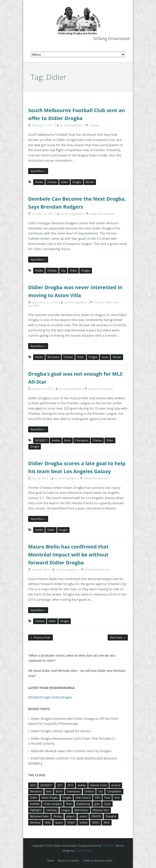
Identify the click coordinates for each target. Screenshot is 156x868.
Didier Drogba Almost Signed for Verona (61, 731)
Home (51, 861)
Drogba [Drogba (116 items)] (67, 798)
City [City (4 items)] (100, 791)
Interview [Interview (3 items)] (51, 810)
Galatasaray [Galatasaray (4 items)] (83, 804)
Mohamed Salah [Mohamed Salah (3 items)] (40, 816)
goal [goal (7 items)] (97, 804)
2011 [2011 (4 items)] (60, 785)
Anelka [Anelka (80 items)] (82, 785)
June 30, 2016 (40, 570)
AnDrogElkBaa (73, 125)
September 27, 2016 (45, 302)
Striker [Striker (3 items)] (71, 822)
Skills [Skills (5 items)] (48, 822)
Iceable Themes (84, 851)
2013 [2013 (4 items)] (70, 785)
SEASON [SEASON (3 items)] (96, 816)
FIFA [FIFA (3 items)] (97, 798)
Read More (38, 171)
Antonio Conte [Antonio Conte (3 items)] (99, 785)
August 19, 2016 (42, 389)
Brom (68, 440)
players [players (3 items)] (71, 816)
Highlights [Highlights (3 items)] (36, 810)
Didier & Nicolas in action (98, 861)
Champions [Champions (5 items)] (73, 791)
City (63, 271)
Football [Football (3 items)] (35, 804)
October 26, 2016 (43, 214)
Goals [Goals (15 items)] (107, 804)
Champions (82, 440)
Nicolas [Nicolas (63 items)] (58, 816)
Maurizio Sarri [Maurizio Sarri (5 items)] (101, 810)
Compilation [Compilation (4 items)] (114, 791)
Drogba (77, 182)
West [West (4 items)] (107, 822)
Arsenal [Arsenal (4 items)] (116, 785)
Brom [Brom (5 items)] (59, 791)
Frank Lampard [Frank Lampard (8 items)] (53, 804)
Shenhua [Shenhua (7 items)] (35, 822)
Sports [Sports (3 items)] (59, 822)
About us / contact (68, 861)
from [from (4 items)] (69, 804)
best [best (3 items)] (49, 791)
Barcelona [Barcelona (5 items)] (36, 791)
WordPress (108, 846)
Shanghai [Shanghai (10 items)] (111, 816)
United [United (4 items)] (83, 822)
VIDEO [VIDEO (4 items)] (96, 822)
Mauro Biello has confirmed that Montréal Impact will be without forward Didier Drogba (68, 555)
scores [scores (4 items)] (83, 816)
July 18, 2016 (40, 478)
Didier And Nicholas (102, 214)
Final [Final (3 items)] (107, 798)
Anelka (39, 182)
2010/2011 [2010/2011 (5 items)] (46, 785)
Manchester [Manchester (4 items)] (81, 810)
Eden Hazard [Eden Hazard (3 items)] (83, 798)
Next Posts (118, 638)
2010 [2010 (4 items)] (33, 785)
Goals (105, 357)
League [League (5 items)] (66, 810)
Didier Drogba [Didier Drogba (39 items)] (50, 798)
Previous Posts (40, 638)
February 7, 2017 (43, 125)
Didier (65, 182)
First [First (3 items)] (117, 798)
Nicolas (90, 182)
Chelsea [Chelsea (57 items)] (89, 791)
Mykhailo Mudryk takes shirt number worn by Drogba (71, 751)
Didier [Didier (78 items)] (34, 798)
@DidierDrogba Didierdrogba (50, 697)
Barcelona (53, 357)
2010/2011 (41, 440)
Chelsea (94, 125)
